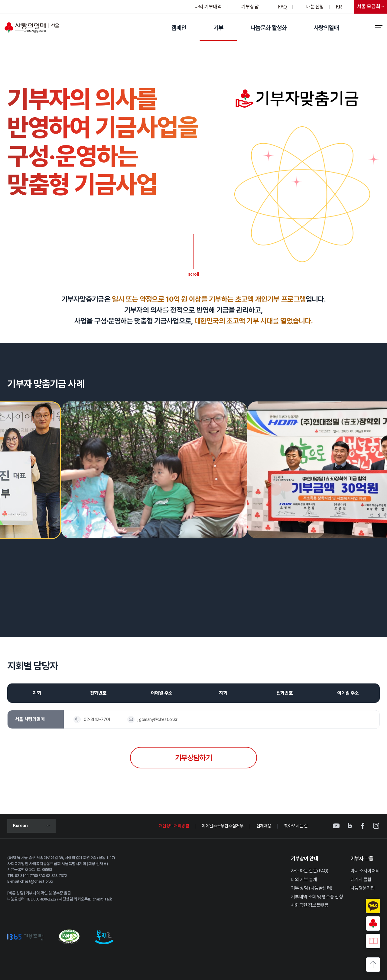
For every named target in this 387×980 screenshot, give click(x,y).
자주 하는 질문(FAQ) (310, 871)
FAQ (282, 7)
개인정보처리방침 (174, 826)
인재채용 (264, 826)
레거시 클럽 (361, 880)
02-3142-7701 (97, 719)
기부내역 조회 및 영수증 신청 (317, 897)
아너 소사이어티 (365, 871)
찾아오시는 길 (296, 826)
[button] (354, 385)
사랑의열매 (326, 28)
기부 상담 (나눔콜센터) (312, 888)
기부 (218, 28)
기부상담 (250, 7)
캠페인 (179, 28)
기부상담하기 (193, 758)
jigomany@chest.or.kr (158, 719)
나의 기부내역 (208, 7)
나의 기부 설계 (304, 880)
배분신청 (315, 7)
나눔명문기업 (363, 888)
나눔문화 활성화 (269, 28)
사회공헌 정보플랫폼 (310, 905)
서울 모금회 (372, 8)
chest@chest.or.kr (36, 881)
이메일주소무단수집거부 (223, 826)
